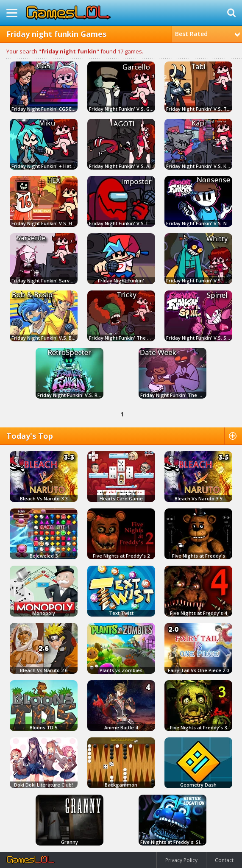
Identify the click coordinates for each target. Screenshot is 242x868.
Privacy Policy (181, 860)
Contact (224, 860)
